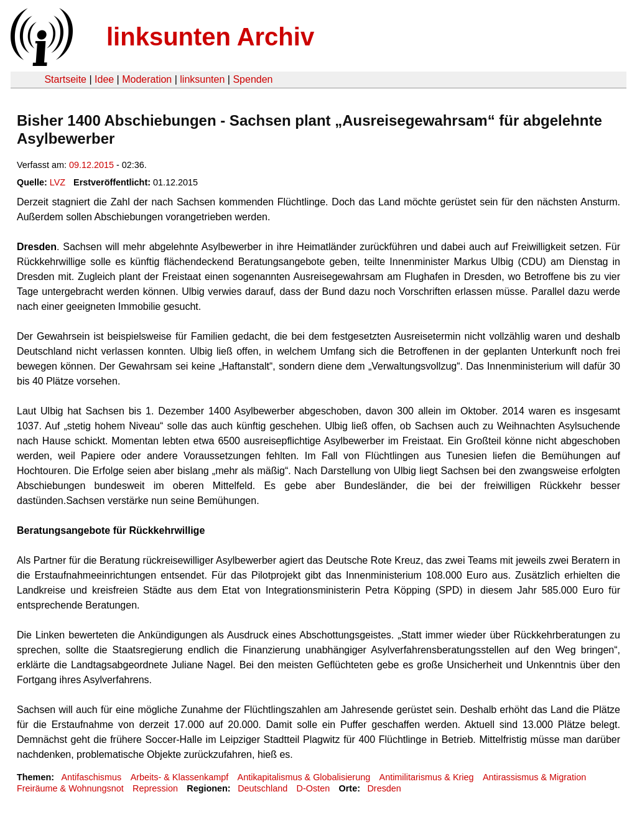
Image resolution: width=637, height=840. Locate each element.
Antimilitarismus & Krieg (427, 777)
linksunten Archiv (210, 37)
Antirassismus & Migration (534, 777)
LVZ (58, 182)
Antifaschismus (91, 777)
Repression (155, 788)
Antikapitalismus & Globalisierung (304, 777)
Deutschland (263, 788)
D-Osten (314, 788)
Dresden (384, 788)
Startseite (65, 79)
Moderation (147, 79)
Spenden (253, 79)
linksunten (202, 79)
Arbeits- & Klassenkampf (180, 777)
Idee (104, 79)
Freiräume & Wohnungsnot (70, 788)
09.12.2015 (91, 165)
